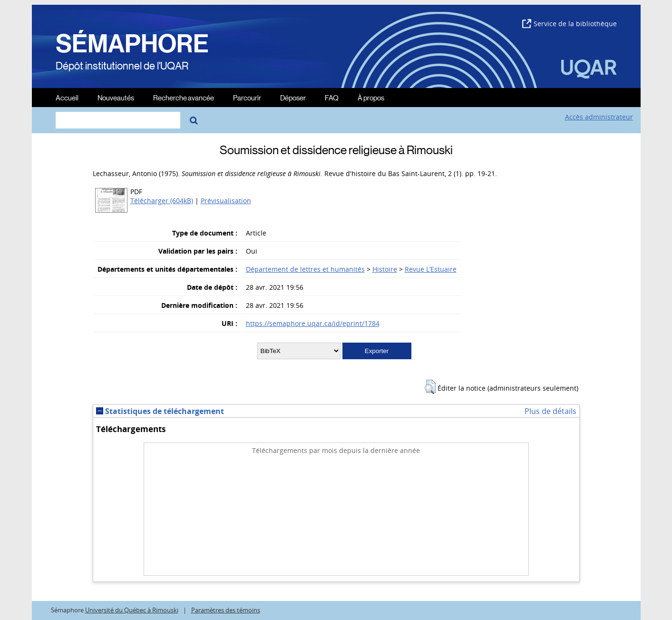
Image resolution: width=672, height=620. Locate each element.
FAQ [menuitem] (332, 97)
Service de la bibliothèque (570, 24)
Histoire (385, 269)
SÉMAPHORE (132, 44)
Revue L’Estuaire (431, 269)
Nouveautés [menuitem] (116, 97)
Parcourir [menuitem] (247, 97)
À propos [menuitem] (371, 97)
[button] (430, 387)
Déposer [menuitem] (293, 97)
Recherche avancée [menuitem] (184, 97)
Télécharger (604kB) (162, 201)
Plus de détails (550, 411)
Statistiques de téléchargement (160, 411)
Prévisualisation (226, 201)
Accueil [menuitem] (67, 97)
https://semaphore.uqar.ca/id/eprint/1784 (313, 323)
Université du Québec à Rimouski (132, 610)
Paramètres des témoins (226, 610)
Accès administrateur (599, 117)
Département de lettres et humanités (305, 269)
